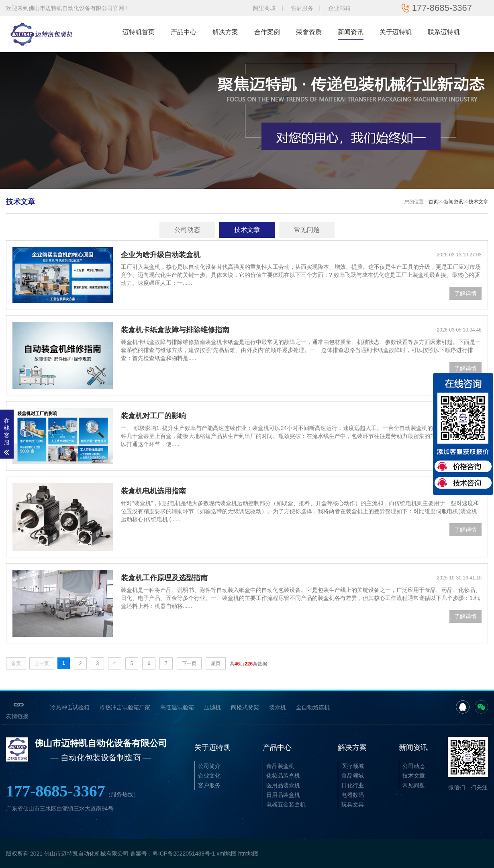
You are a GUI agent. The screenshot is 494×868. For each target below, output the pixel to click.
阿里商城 (264, 8)
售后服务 (302, 8)
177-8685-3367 (72, 791)
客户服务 (209, 785)
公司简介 (209, 766)
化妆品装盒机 (283, 776)
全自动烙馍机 (313, 707)
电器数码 (353, 795)
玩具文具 (353, 805)
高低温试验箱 (177, 707)
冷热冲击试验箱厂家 (125, 707)
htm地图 (248, 854)
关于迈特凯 (396, 32)
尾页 (216, 663)
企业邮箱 (339, 8)
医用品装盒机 (283, 785)
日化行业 (353, 785)
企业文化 (209, 776)
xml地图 (227, 854)
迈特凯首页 (139, 32)
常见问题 (307, 230)
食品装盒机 (280, 766)
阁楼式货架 (245, 707)
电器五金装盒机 (286, 805)
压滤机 (212, 707)
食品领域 (353, 776)
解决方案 (225, 32)
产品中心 (184, 32)
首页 (433, 202)
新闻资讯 (351, 32)
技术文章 (478, 202)
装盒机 (278, 707)
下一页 (189, 663)
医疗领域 (353, 766)
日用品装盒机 (283, 795)
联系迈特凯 (444, 32)
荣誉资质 (309, 32)
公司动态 (187, 230)
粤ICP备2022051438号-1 (184, 854)
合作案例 (267, 32)
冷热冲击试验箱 (70, 707)
